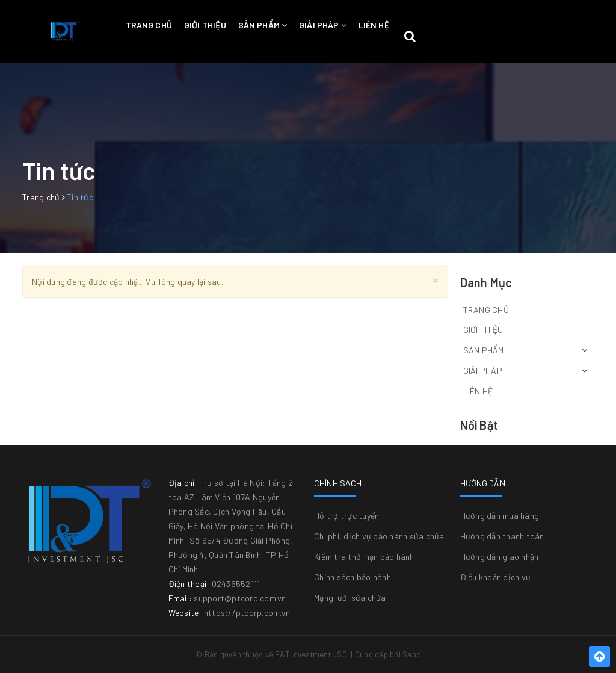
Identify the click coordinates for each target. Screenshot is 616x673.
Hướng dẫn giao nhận (500, 557)
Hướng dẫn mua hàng (500, 516)
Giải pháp (323, 25)
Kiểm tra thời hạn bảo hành (364, 557)
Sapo (412, 654)
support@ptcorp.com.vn (240, 598)
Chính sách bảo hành (353, 577)
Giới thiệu (205, 25)
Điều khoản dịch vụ (496, 577)
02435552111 (236, 584)
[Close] (436, 280)
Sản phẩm (263, 25)
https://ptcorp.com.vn (247, 613)
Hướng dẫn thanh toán (502, 536)
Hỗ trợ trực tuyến (346, 516)
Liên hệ (374, 25)
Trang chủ (149, 25)
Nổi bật (479, 425)
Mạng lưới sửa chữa (350, 597)
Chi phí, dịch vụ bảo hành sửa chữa (379, 536)
